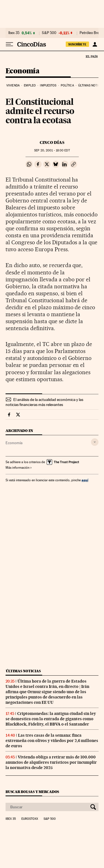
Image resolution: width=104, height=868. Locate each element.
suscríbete (77, 44)
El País (92, 56)
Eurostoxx (30, 819)
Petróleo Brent (91, 33)
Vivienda (13, 85)
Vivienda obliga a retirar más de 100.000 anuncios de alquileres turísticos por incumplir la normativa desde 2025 (51, 762)
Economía (22, 71)
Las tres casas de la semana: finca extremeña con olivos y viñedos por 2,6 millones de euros (52, 741)
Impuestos (48, 85)
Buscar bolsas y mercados (32, 792)
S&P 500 (49, 33)
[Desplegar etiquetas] (95, 442)
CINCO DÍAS (52, 142)
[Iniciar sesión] (95, 44)
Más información (19, 468)
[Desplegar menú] (9, 44)
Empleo (30, 85)
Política (67, 85)
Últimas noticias (23, 671)
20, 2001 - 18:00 (52, 150)
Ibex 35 (14, 33)
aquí (85, 480)
